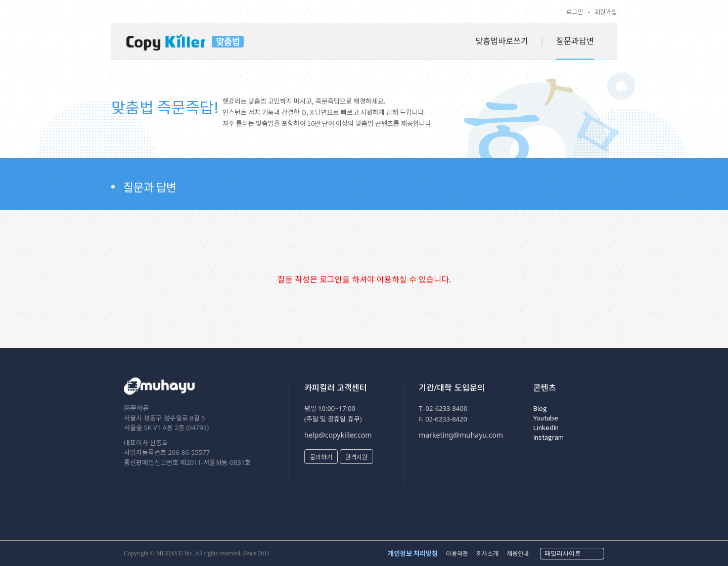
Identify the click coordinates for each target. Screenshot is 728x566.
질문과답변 (575, 40)
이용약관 (457, 553)
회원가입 (606, 11)
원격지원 (356, 457)
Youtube (546, 418)
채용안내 (518, 553)
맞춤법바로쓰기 (502, 40)
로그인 (575, 11)
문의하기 (321, 457)
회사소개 (487, 553)
